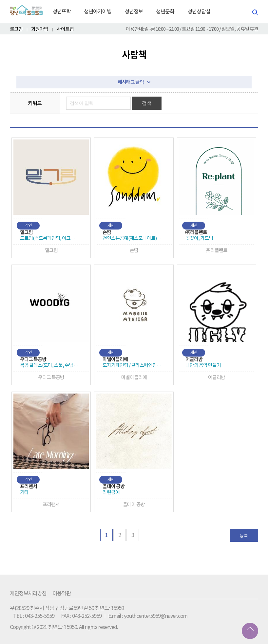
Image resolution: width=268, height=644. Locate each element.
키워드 (35, 103)
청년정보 (134, 11)
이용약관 (62, 593)
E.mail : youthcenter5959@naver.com (148, 616)
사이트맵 (65, 29)
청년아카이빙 (98, 11)
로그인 (16, 29)
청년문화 (165, 11)
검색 (147, 103)
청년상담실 (199, 11)
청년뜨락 (62, 11)
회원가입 (40, 29)
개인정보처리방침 (28, 593)
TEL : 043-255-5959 (34, 616)
